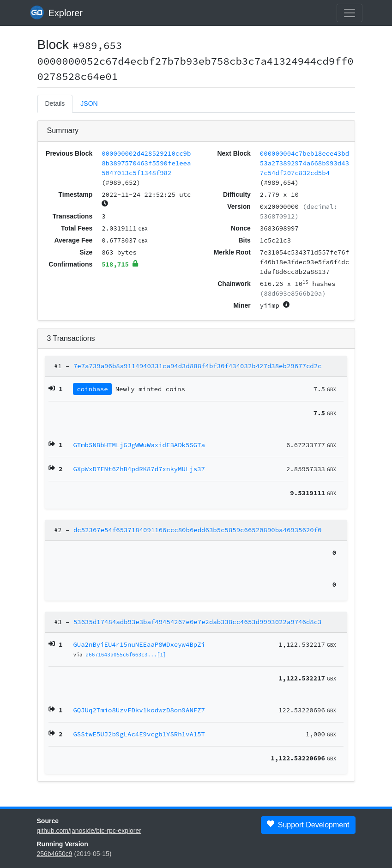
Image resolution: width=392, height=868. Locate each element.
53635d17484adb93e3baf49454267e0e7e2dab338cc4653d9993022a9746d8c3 (198, 622)
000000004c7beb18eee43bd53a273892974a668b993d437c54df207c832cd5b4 (305, 163)
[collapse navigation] (350, 13)
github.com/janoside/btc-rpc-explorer (89, 831)
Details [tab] (55, 103)
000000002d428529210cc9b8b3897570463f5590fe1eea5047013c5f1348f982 (146, 163)
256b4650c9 (55, 854)
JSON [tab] (89, 103)
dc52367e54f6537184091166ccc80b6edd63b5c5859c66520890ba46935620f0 (198, 530)
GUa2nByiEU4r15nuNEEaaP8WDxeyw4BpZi (139, 644)
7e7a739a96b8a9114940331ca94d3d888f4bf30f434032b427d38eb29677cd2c (198, 366)
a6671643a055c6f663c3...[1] (126, 655)
